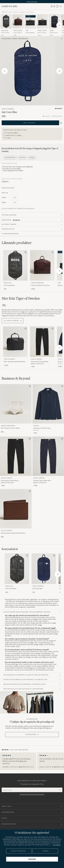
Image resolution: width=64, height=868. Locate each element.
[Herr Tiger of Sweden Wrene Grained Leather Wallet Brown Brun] (16, 509)
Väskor (14, 39)
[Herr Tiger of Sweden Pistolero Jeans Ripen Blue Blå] (48, 456)
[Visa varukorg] (57, 6)
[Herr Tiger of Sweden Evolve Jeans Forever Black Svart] (42, 342)
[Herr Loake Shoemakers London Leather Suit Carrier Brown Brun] (18, 21)
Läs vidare (57, 845)
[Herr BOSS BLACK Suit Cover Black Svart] (6, 21)
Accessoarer (6, 39)
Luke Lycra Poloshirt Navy (42, 428)
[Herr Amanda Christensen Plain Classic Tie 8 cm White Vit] (16, 404)
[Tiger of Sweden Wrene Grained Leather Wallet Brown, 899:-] (16, 513)
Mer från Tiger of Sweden (21, 298)
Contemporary (10, 158)
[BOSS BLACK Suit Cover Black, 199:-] (6, 25)
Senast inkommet (32, 2)
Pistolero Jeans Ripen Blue (42, 481)
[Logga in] (52, 6)
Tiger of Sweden (8, 109)
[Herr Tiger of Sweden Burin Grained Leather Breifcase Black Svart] (15, 342)
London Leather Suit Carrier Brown (18, 33)
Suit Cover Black (5, 33)
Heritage (22, 158)
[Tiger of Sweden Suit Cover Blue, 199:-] (44, 573)
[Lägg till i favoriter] (25, 252)
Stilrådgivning (32, 719)
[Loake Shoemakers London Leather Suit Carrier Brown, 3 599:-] (18, 25)
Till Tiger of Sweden (12, 321)
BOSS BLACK (5, 31)
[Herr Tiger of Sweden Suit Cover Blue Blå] (44, 569)
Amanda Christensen (8, 426)
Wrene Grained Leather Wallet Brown (13, 533)
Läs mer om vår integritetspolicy (32, 794)
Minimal (32, 158)
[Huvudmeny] (61, 6)
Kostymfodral (23, 39)
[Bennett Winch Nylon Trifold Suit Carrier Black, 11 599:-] (42, 25)
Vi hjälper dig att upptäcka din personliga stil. (32, 722)
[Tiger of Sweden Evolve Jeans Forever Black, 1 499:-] (42, 347)
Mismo (52, 31)
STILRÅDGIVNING (31, 735)
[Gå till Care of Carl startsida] (10, 6)
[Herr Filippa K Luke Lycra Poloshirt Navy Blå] (48, 404)
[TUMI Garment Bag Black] (30, 25)
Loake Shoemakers (18, 31)
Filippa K (36, 426)
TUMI (27, 31)
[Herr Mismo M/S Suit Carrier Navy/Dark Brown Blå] (55, 21)
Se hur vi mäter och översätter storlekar (18, 209)
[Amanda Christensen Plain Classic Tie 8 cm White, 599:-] (16, 409)
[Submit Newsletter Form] (60, 790)
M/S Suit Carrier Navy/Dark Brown (54, 33)
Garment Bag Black (30, 33)
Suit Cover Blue (37, 589)
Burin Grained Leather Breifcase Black (14, 362)
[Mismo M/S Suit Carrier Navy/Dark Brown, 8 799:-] (55, 25)
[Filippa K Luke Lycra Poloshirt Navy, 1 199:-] (48, 409)
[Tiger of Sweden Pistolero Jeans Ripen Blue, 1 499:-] (48, 462)
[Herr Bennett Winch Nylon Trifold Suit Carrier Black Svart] (42, 21)
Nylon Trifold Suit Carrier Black (42, 33)
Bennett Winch (42, 31)
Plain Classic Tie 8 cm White (10, 428)
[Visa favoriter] (54, 6)
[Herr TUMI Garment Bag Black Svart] (30, 21)
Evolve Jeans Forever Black (40, 362)
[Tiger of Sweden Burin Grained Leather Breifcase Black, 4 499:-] (15, 347)
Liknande (17, 243)
